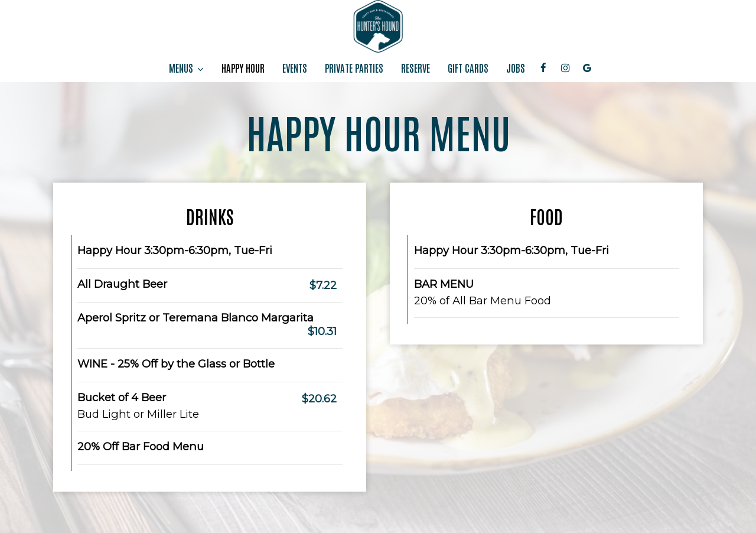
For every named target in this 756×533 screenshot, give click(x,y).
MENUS (186, 68)
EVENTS (295, 68)
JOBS (516, 68)
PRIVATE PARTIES (354, 68)
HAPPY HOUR (243, 68)
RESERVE (416, 68)
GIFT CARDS (468, 68)
